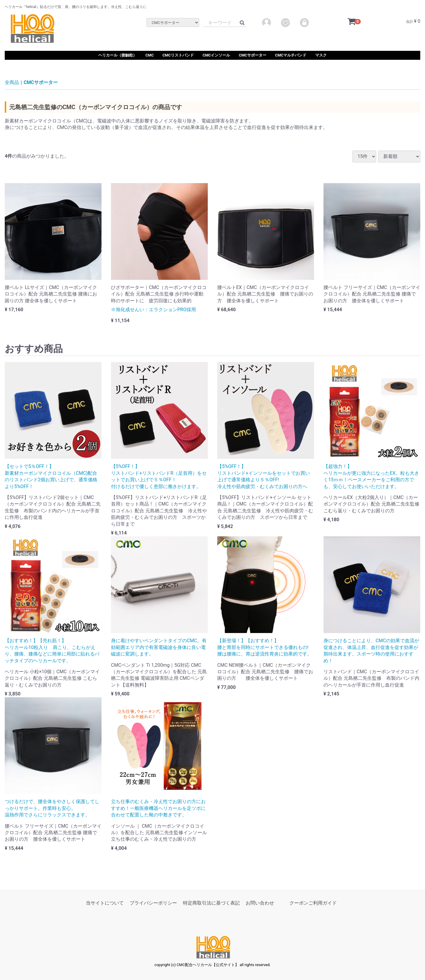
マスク (321, 55)
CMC (149, 55)
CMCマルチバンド (291, 55)
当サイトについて (105, 903)
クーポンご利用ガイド (313, 903)
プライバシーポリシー (153, 903)
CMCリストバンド (178, 55)
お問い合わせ (260, 903)
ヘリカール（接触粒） (117, 55)
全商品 (12, 82)
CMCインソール (216, 55)
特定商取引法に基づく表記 (211, 903)
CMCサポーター (253, 55)
